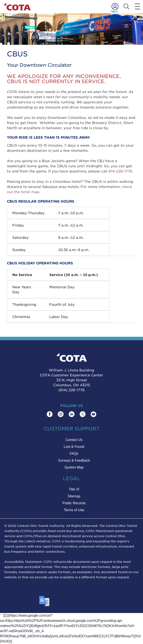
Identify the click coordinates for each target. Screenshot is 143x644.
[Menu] (137, 6)
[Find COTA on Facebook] (50, 414)
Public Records (74, 503)
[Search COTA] (126, 6)
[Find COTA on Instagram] (61, 414)
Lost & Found (74, 447)
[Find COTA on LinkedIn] (72, 414)
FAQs (74, 454)
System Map (74, 467)
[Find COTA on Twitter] (83, 414)
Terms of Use (74, 510)
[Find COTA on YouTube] (93, 414)
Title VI (74, 489)
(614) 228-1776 (71, 390)
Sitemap (74, 496)
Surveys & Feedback (74, 460)
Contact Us (74, 440)
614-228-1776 (120, 171)
